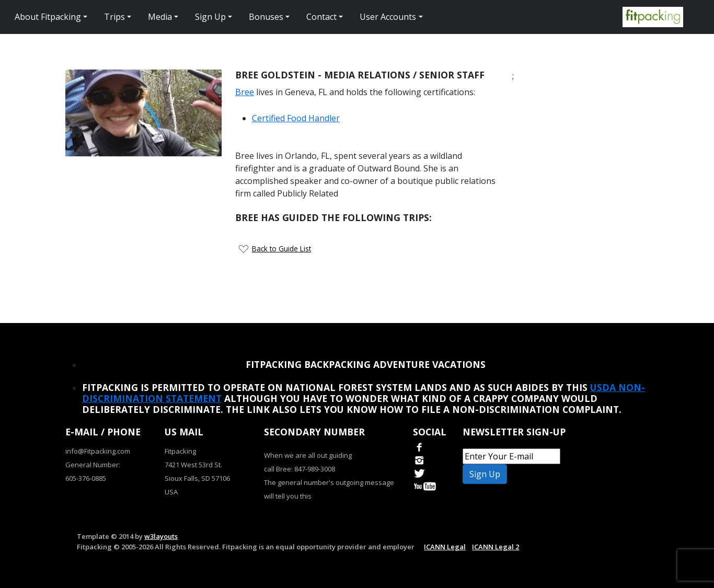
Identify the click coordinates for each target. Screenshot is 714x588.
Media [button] (160, 17)
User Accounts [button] (388, 17)
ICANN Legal (445, 547)
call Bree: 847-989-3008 (300, 469)
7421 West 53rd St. (193, 465)
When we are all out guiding (308, 455)
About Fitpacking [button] (48, 17)
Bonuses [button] (266, 17)
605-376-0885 (86, 478)
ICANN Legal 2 (496, 547)
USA (171, 492)
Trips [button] (114, 17)
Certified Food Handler (296, 118)
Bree (245, 92)
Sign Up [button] (210, 17)
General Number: (93, 465)
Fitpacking (180, 451)
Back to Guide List (281, 249)
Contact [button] (321, 17)
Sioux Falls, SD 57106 (197, 478)
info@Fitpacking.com (98, 451)
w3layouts (161, 536)
